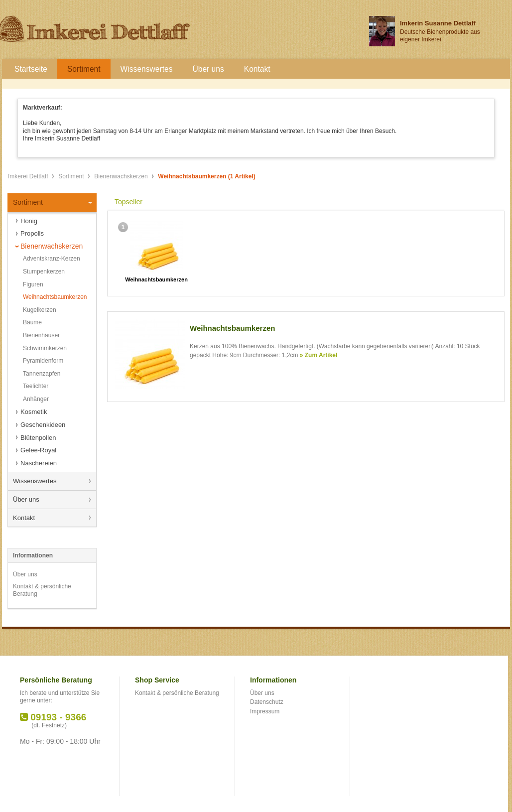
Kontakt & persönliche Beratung (42, 590)
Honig (29, 221)
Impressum (265, 711)
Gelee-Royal (38, 450)
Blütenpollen (38, 438)
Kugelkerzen (40, 310)
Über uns (26, 499)
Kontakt (24, 518)
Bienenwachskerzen (122, 176)
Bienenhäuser (41, 335)
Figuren (33, 284)
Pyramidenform (43, 361)
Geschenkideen (43, 425)
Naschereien (39, 463)
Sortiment (72, 176)
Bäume (32, 322)
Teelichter (36, 386)
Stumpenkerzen (44, 271)
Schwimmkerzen (45, 348)
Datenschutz (267, 702)
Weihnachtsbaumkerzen (55, 297)
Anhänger (36, 399)
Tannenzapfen (42, 374)
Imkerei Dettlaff (29, 176)
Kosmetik (34, 412)
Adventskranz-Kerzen (52, 259)
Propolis (32, 233)
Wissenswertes (35, 481)
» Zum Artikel (319, 355)
